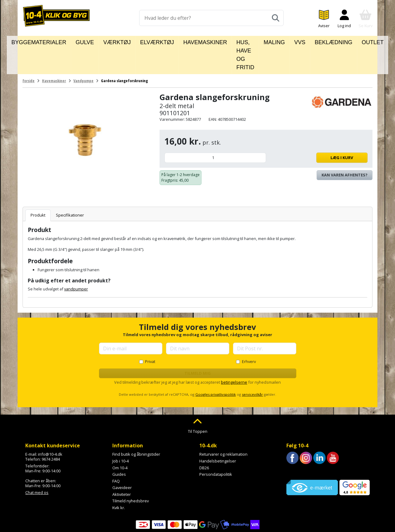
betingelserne (234, 355)
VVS (293, 41)
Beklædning (320, 41)
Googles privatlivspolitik (216, 367)
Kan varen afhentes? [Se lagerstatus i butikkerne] (345, 147)
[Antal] (215, 130)
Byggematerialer (57, 41)
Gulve (92, 41)
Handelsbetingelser (218, 433)
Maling (272, 41)
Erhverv (249, 334)
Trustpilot (295, 444)
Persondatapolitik (216, 447)
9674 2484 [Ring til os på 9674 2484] (51, 432)
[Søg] (276, 18)
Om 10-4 (120, 440)
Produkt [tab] (38, 188)
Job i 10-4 (121, 433)
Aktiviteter (122, 467)
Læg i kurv (318, 130)
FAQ (116, 454)
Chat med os (37, 465)
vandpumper (76, 261)
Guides (119, 447)
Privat (150, 334)
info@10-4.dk (50, 427)
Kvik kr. (119, 480)
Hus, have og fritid (233, 41)
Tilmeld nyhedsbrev (131, 473)
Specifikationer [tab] (70, 188)
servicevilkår (252, 367)
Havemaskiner (184, 41)
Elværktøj (147, 41)
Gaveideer (122, 460)
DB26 (204, 440)
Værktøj (117, 41)
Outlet (351, 41)
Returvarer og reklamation (223, 427)
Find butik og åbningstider (136, 427)
